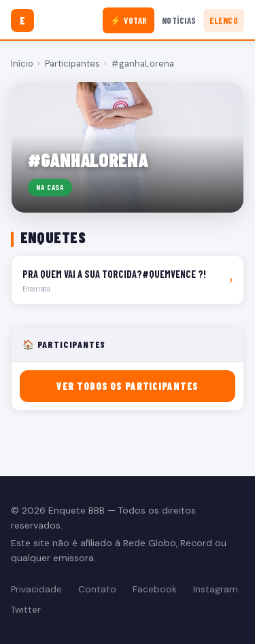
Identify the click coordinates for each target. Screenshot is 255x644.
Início (22, 64)
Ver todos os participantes (128, 386)
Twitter (26, 610)
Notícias (179, 20)
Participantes (72, 64)
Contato (97, 589)
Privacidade (36, 589)
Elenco (224, 20)
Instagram (216, 589)
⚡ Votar (129, 20)
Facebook (155, 589)
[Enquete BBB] (22, 20)
